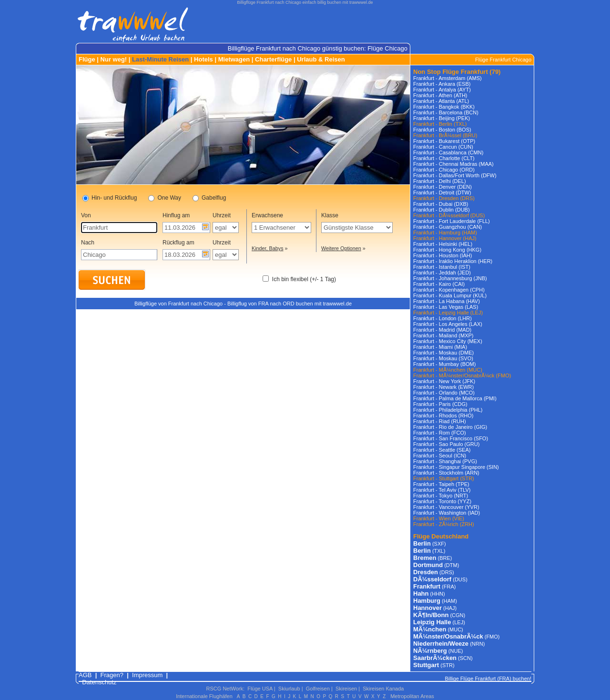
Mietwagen (234, 59)
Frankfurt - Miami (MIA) (440, 347)
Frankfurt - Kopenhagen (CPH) (449, 290)
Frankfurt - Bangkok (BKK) (444, 107)
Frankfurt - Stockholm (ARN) (446, 473)
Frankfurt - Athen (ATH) (440, 95)
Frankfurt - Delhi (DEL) (440, 181)
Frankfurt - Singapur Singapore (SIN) (456, 467)
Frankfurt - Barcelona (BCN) (446, 112)
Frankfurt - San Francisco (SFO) (451, 438)
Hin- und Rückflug (110, 198)
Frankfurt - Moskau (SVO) (443, 358)
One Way (165, 198)
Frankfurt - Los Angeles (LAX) (448, 324)
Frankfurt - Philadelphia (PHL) (448, 410)
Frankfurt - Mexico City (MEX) (448, 341)
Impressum (147, 675)
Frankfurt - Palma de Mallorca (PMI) (455, 398)
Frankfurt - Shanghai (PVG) (445, 461)
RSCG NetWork (225, 689)
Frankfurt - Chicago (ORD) (444, 170)
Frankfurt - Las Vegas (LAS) (446, 307)
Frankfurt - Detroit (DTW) (442, 193)
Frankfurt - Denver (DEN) (442, 187)
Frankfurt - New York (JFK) (444, 381)
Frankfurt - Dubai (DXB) (441, 204)
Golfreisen (318, 689)
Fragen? (112, 675)
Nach (88, 243)
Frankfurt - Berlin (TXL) (440, 124)
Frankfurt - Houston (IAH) (442, 255)
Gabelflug (209, 198)
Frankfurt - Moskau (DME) (443, 353)
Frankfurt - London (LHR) (442, 318)
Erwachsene (267, 215)
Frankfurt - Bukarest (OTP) (444, 141)
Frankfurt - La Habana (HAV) (447, 301)
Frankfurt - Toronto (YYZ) (442, 501)
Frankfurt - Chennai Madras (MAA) (453, 164)
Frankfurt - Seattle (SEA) (442, 450)
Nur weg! (114, 59)
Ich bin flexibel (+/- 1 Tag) (304, 279)
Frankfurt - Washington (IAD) (447, 513)
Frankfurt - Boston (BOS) (442, 130)
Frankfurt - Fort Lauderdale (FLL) (452, 221)
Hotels (203, 59)
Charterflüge (273, 59)
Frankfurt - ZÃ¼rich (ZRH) (444, 524)
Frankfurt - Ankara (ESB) (442, 84)
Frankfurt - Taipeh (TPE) (441, 484)
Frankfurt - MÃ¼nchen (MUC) (448, 370)
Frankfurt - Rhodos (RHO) (443, 416)
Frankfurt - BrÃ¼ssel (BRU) (445, 135)
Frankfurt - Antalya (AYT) (442, 90)
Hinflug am (176, 215)
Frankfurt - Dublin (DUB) (442, 210)
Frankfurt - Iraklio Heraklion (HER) (453, 261)
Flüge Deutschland (441, 536)
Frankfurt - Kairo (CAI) (439, 284)
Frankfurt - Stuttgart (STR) (444, 478)
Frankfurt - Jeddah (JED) (442, 273)
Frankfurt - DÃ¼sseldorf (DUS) (449, 215)
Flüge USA (260, 689)
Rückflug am (178, 243)
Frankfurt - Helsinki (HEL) (443, 244)
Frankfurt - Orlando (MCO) (444, 393)
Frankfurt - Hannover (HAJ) (445, 238)
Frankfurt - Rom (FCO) (440, 433)
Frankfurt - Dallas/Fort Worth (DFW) (455, 175)
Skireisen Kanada (383, 689)
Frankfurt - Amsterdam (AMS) (447, 78)
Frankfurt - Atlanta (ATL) (441, 101)
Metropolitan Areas (412, 696)
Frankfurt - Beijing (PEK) (442, 118)
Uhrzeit (222, 215)
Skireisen (346, 689)
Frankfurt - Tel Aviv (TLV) (442, 490)
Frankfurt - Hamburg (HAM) (445, 233)
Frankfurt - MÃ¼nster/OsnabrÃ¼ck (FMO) (462, 375)
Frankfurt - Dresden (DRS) (444, 198)
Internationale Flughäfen (204, 696)
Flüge (87, 59)
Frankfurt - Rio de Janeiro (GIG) (450, 427)
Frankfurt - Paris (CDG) (440, 404)
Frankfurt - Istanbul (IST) (442, 267)
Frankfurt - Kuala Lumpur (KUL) (450, 295)
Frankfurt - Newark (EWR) (443, 387)
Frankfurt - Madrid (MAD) (442, 330)
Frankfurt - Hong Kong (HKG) (447, 250)
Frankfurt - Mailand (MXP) (443, 335)
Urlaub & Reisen (321, 59)
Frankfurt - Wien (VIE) (439, 518)
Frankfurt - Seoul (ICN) (440, 456)
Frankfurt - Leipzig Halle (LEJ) (448, 313)
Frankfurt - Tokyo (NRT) (441, 496)
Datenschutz (99, 682)
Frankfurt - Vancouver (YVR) (446, 507)
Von (86, 215)
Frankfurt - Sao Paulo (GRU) (446, 444)
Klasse (330, 215)
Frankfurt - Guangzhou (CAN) (447, 227)
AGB (85, 675)
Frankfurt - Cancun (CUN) (443, 147)
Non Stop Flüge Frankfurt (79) (457, 72)
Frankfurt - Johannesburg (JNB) (450, 278)
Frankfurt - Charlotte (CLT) (444, 158)
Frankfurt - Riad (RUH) (440, 421)
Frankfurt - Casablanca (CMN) (448, 152)
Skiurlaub (289, 689)
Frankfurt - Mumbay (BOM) (444, 364)
